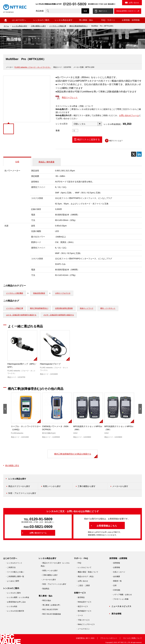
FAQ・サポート (108, 20)
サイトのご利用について (133, 638)
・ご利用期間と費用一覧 (15, 576)
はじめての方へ (19, 20)
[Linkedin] (139, 154)
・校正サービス (82, 606)
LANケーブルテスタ (63, 293)
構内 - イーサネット (108, 308)
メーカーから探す (120, 486)
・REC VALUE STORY (49, 610)
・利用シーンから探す (49, 571)
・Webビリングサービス (85, 624)
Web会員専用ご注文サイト (126, 11)
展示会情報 (116, 614)
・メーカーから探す (48, 580)
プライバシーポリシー (109, 638)
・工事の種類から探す (49, 575)
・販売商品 (80, 597)
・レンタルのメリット (14, 563)
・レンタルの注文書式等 (15, 611)
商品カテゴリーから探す (19, 486)
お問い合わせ (134, 3)
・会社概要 (116, 576)
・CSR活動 (116, 590)
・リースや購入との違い (15, 572)
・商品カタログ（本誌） (85, 576)
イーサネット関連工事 (58, 26)
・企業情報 (116, 567)
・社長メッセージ (118, 572)
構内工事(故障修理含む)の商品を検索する (73, 454)
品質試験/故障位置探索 (64, 308)
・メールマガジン (83, 629)
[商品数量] (75, 130)
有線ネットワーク (87, 308)
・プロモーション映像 (120, 599)
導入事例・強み (86, 20)
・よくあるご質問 (12, 581)
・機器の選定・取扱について (87, 572)
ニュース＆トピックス (121, 606)
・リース (80, 615)
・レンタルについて (84, 567)
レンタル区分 (62, 124)
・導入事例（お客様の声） (51, 605)
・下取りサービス (83, 620)
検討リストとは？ (116, 141)
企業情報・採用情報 (131, 20)
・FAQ (79, 563)
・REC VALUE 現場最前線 (51, 614)
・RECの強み (46, 601)
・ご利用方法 (10, 567)
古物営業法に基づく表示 (85, 638)
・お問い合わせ (82, 581)
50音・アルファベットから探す (22, 493)
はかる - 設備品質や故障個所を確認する (21, 315)
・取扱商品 (45, 589)
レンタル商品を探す (64, 20)
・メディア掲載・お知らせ (122, 595)
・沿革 (114, 586)
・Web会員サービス (84, 602)
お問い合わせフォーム (129, 115)
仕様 (17, 162)
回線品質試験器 (39, 293)
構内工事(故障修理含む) (79, 26)
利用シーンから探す (52, 486)
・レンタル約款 (11, 606)
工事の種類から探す (38, 26)
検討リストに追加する (89, 139)
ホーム (6, 20)
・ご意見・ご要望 (83, 586)
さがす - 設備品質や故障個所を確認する (59, 315)
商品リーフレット (70, 97)
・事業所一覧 (117, 581)
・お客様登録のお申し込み (16, 602)
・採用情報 (116, 563)
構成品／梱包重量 (47, 162)
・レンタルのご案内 (13, 593)
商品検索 (40, 11)
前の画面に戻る (12, 465)
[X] (134, 154)
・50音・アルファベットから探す (54, 584)
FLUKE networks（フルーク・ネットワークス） (33, 67)
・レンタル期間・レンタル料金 (17, 597)
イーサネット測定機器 (15, 293)
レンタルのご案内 (41, 20)
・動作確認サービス (84, 611)
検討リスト (103, 11)
